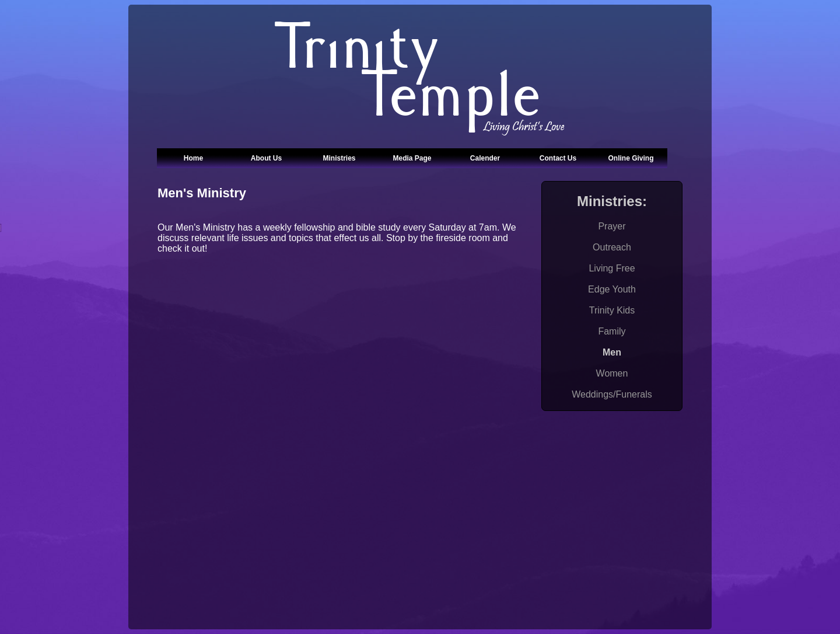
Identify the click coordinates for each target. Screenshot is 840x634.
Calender (485, 158)
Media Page (412, 158)
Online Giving (631, 158)
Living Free (612, 268)
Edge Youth (612, 289)
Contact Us (558, 158)
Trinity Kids (612, 310)
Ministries (339, 158)
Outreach (612, 247)
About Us (266, 158)
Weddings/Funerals (612, 394)
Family (612, 331)
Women (612, 373)
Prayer (612, 226)
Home (193, 158)
